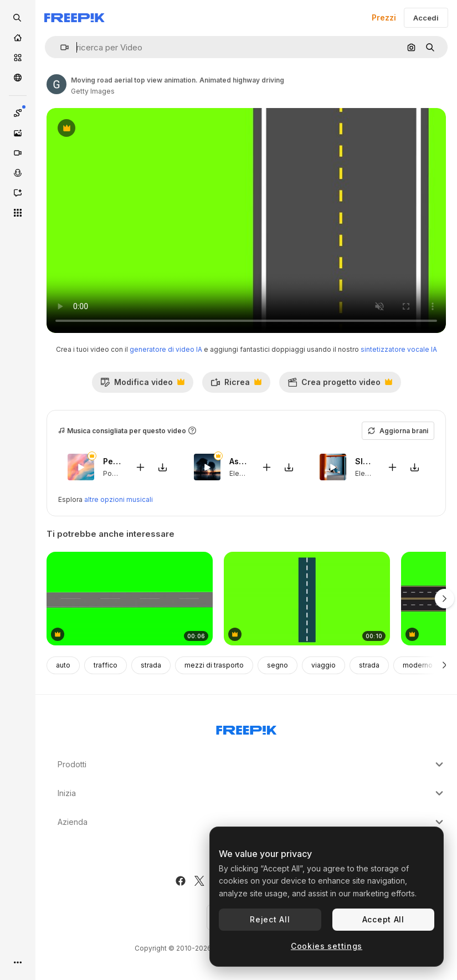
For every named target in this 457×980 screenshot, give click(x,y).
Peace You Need (112, 461)
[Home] (18, 38)
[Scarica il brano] (163, 467)
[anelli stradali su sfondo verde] (130, 599)
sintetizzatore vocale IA (399, 349)
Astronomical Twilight (239, 461)
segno (278, 665)
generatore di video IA (166, 349)
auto (63, 665)
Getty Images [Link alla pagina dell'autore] (93, 91)
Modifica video (142, 385)
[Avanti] (445, 665)
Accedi (426, 18)
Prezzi (384, 17)
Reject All (270, 919)
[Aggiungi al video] (141, 467)
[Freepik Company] (247, 728)
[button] (60, 47)
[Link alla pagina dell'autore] (57, 84)
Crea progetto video (340, 385)
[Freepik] (75, 18)
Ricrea (236, 385)
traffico (106, 665)
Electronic (245, 473)
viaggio (324, 665)
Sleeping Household (364, 461)
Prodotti (252, 764)
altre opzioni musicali (119, 499)
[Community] (18, 78)
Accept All (383, 919)
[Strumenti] (18, 213)
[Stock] (18, 58)
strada (151, 665)
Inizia (252, 793)
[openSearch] (18, 18)
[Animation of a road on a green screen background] (307, 599)
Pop (110, 473)
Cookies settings (327, 946)
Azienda (252, 822)
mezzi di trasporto (214, 665)
